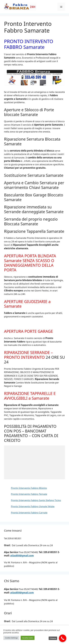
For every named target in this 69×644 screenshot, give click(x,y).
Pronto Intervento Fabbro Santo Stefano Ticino (36, 500)
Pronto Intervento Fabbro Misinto (29, 488)
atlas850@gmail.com (22, 556)
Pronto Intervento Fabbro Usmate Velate (33, 506)
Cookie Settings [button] (11, 638)
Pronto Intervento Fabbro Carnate (29, 513)
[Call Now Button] (63, 638)
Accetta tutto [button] (27, 638)
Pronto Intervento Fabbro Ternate (29, 494)
